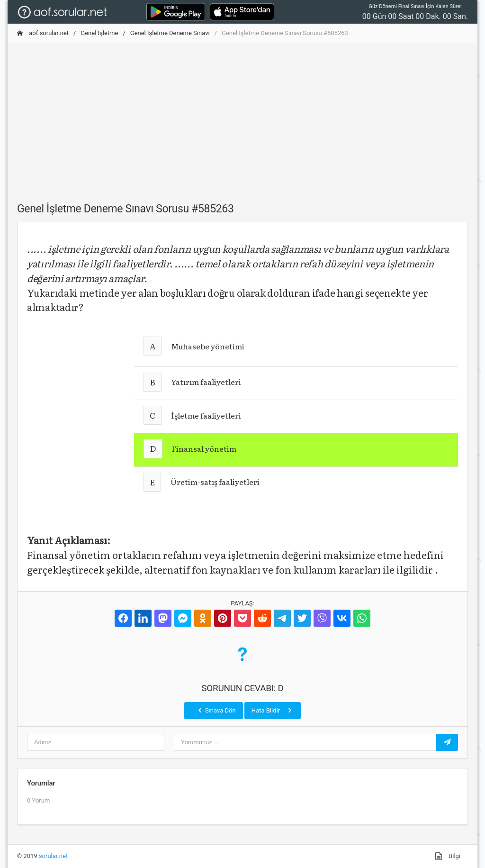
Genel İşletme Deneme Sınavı (170, 33)
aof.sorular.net (43, 33)
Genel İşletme (99, 33)
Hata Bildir (273, 710)
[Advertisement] (242, 117)
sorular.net (53, 856)
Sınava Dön (216, 710)
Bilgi (448, 856)
